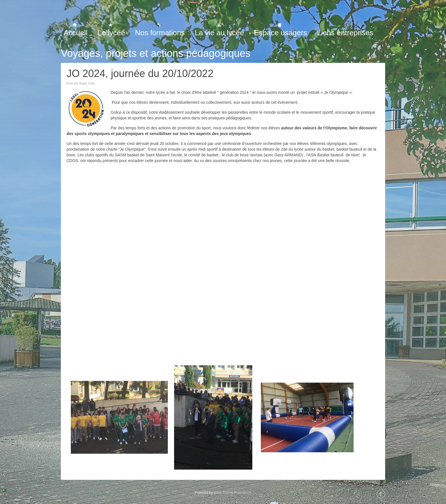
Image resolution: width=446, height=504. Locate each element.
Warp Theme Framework (232, 493)
